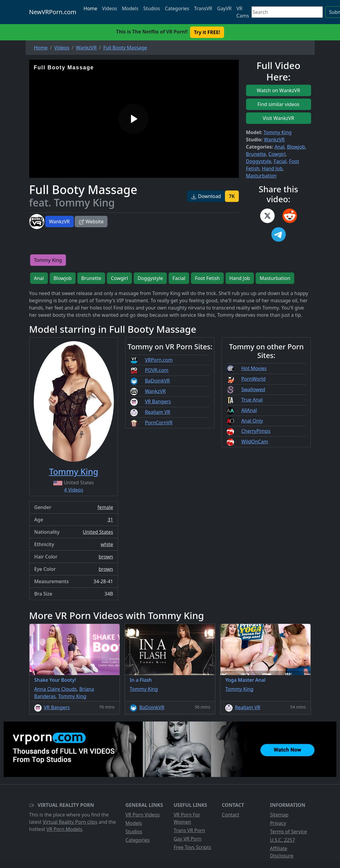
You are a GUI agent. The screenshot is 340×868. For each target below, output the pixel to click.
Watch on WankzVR (279, 90)
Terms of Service (288, 832)
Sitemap (279, 815)
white (107, 544)
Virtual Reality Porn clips (70, 822)
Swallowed (253, 389)
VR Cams (243, 12)
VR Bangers (158, 401)
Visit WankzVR (278, 118)
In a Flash (141, 680)
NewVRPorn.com (53, 12)
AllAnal (249, 410)
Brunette (256, 154)
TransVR (203, 8)
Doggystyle (259, 161)
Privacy (278, 823)
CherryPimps (256, 431)
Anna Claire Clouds (56, 689)
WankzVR (59, 222)
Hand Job (272, 168)
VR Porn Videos (142, 815)
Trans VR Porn (189, 830)
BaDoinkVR (157, 381)
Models (130, 8)
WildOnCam (255, 442)
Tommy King (278, 132)
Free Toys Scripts (192, 847)
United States (98, 532)
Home (90, 8)
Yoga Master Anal (245, 680)
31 (110, 520)
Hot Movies (254, 368)
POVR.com (157, 370)
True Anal (252, 400)
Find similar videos (279, 104)
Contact (230, 815)
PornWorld (253, 379)
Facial (280, 161)
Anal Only (252, 421)
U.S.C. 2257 (282, 840)
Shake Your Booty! (55, 680)
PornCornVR (159, 423)
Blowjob (296, 147)
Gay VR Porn (187, 839)
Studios (152, 8)
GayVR (224, 8)
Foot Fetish (207, 278)
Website (91, 222)
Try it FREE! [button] (207, 32)
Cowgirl (277, 154)
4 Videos (74, 490)
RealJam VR (158, 412)
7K (232, 196)
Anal (279, 147)
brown (106, 557)
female (105, 507)
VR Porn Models (64, 829)
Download (206, 196)
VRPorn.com (159, 360)
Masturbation (261, 176)
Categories (177, 8)
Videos (110, 8)
